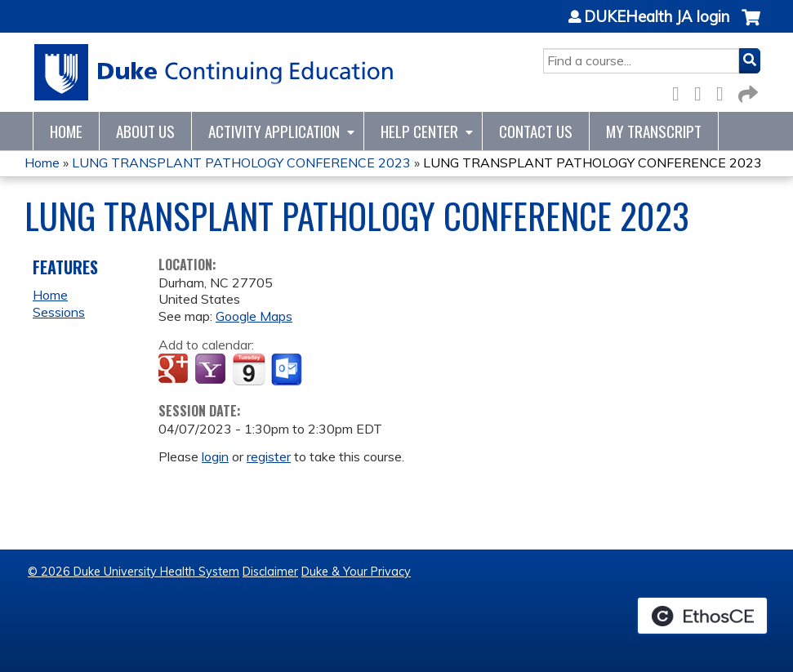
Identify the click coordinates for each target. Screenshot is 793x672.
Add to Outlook (288, 370)
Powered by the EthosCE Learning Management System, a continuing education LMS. (702, 616)
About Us (145, 131)
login (215, 456)
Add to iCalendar (249, 369)
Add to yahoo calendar (212, 370)
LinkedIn (724, 91)
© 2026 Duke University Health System (134, 572)
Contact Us (536, 131)
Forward (746, 91)
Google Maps (254, 316)
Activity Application (274, 131)
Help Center (419, 131)
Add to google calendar (175, 370)
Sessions (59, 312)
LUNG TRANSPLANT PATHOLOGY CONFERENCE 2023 (241, 162)
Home (66, 131)
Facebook (680, 91)
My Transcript (654, 131)
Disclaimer (270, 572)
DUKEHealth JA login (657, 17)
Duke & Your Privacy (356, 572)
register (269, 456)
